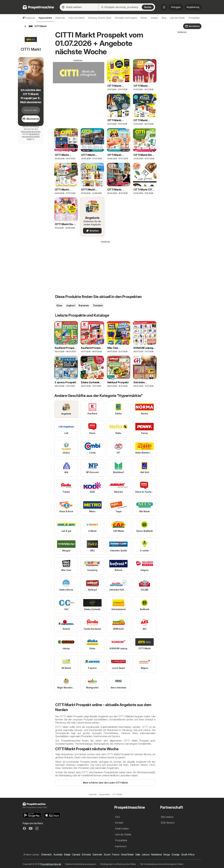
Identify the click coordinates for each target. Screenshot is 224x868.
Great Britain (127, 854)
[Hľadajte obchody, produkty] (127, 7)
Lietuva (146, 854)
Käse (59, 305)
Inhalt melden (122, 829)
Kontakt (119, 823)
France (116, 854)
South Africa (188, 854)
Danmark (97, 854)
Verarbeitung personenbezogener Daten (31, 136)
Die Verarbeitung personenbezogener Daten (162, 864)
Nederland (156, 854)
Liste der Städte (177, 18)
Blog (164, 18)
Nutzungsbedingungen (31, 132)
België (67, 854)
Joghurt (70, 305)
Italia (138, 854)
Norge (167, 854)
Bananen (84, 305)
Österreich (46, 854)
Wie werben (167, 817)
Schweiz (86, 854)
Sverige (175, 854)
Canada (76, 854)
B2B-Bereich (168, 823)
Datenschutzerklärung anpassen (81, 864)
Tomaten (98, 305)
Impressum (121, 846)
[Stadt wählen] (79, 7)
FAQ (117, 817)
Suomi (107, 854)
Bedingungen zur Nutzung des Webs (118, 864)
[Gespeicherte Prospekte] (164, 7)
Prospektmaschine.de (51, 864)
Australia (58, 854)
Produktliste (194, 18)
